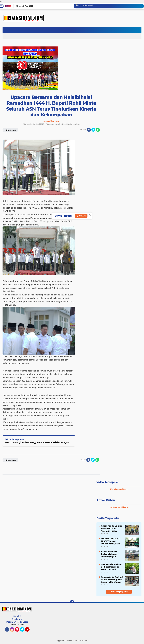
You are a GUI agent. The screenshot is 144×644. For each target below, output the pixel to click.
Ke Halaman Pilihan (119, 507)
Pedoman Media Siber (17, 622)
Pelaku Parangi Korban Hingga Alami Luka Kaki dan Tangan (37, 442)
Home (8, 6)
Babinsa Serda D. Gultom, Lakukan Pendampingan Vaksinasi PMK (109, 554)
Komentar (10, 130)
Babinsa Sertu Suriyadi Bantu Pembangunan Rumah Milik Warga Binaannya (112, 580)
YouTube (29, 631)
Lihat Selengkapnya (119, 592)
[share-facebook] (89, 130)
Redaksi (17, 616)
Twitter (23, 631)
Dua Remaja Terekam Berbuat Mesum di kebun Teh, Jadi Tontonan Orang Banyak (111, 567)
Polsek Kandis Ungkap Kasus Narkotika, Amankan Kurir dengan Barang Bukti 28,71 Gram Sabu (112, 529)
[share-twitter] (93, 130)
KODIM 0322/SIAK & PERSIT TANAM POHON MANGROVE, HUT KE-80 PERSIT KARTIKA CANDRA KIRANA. (111, 541)
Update (81, 216)
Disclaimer (17, 619)
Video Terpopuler (108, 482)
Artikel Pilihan (106, 500)
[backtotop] (72, 603)
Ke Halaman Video (119, 489)
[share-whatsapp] (98, 130)
